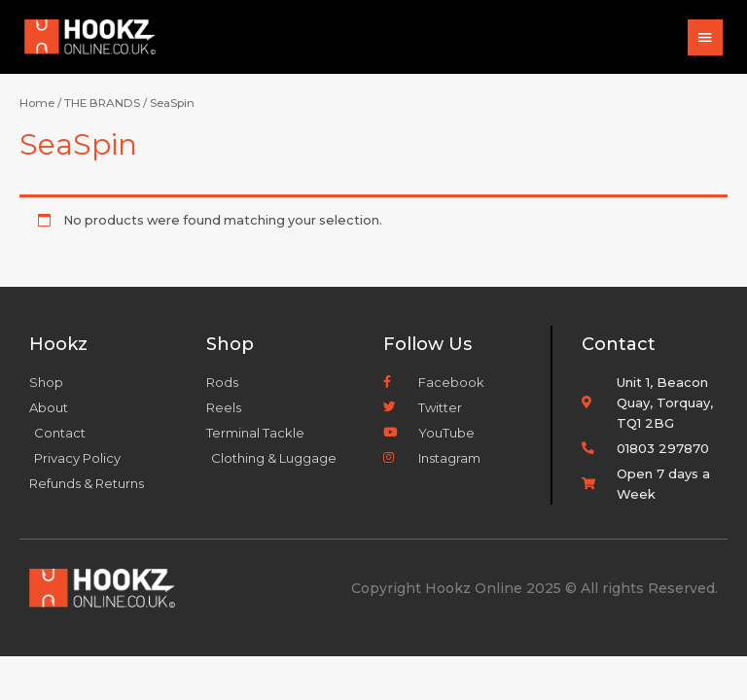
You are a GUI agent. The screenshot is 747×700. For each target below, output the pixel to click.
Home (37, 103)
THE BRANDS (102, 103)
